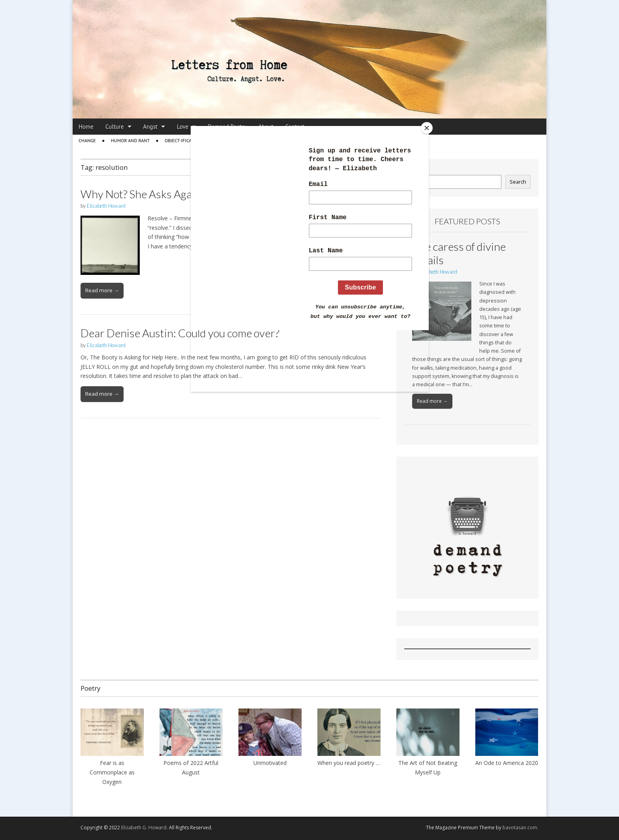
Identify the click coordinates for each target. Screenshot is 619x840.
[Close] (427, 128)
